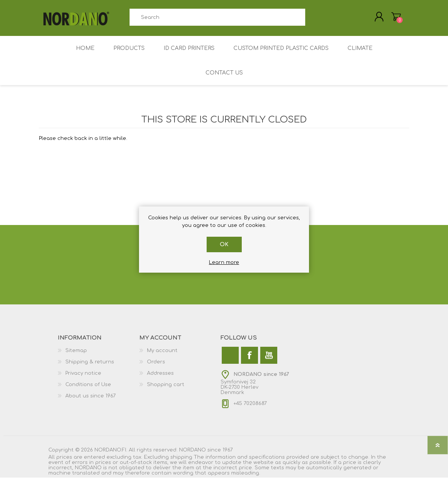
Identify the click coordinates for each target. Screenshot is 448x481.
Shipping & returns (90, 365)
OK (224, 244)
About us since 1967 (90, 399)
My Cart (391, 19)
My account (162, 354)
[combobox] (217, 19)
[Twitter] (230, 359)
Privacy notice (83, 377)
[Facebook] (249, 359)
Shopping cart (166, 388)
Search (314, 19)
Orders (156, 365)
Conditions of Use (88, 388)
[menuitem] (99, 354)
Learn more (224, 262)
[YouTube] (269, 359)
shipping (181, 461)
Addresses (160, 377)
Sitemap (76, 354)
